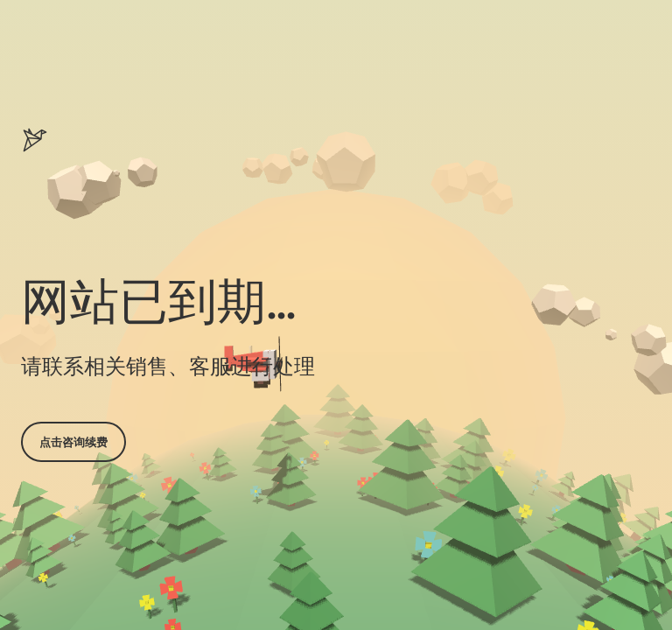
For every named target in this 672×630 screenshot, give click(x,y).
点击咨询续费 (73, 442)
